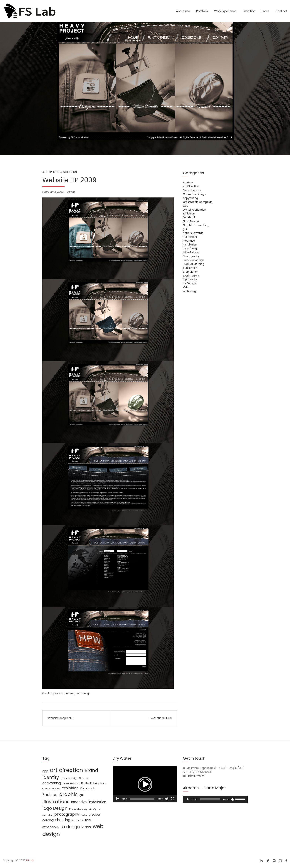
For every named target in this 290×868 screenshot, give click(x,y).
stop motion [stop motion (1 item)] (78, 820)
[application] (145, 784)
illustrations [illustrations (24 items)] (56, 802)
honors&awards (193, 233)
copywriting (190, 198)
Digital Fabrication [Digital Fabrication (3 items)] (93, 783)
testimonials (191, 276)
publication (190, 268)
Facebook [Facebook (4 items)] (88, 788)
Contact (281, 11)
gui (185, 229)
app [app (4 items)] (45, 771)
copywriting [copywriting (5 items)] (52, 783)
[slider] (210, 799)
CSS (185, 206)
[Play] (117, 799)
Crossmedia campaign (198, 202)
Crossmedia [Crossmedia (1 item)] (69, 783)
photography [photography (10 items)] (67, 814)
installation (190, 245)
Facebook (189, 217)
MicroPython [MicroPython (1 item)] (94, 809)
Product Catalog (194, 264)
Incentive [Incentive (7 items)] (79, 802)
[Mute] (167, 799)
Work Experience (225, 11)
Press (265, 11)
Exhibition (249, 11)
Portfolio (202, 11)
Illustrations (190, 237)
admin (71, 192)
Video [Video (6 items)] (86, 827)
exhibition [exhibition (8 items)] (70, 788)
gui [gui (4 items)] (81, 795)
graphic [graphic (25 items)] (69, 794)
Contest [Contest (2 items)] (84, 778)
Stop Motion (191, 272)
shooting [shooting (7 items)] (63, 820)
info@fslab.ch (197, 776)
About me (183, 11)
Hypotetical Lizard (160, 718)
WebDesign (70, 172)
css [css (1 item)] (78, 783)
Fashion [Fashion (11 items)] (50, 795)
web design (83, 693)
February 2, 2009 (53, 192)
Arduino (188, 183)
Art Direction (52, 172)
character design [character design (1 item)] (69, 778)
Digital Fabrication (194, 210)
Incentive (189, 241)
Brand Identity (192, 190)
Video (187, 287)
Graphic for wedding (196, 225)
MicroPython (191, 252)
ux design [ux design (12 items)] (70, 827)
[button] (145, 784)
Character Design (194, 194)
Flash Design (191, 221)
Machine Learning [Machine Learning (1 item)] (78, 809)
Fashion (47, 693)
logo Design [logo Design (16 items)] (55, 808)
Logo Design (191, 248)
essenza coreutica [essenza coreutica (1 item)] (51, 789)
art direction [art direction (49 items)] (66, 770)
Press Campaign (193, 260)
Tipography (190, 279)
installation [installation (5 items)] (97, 802)
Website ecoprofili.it (61, 718)
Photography (191, 256)
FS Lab (30, 860)
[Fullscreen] (173, 799)
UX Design (189, 283)
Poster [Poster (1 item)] (84, 815)
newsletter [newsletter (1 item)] (47, 815)
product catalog (64, 693)
